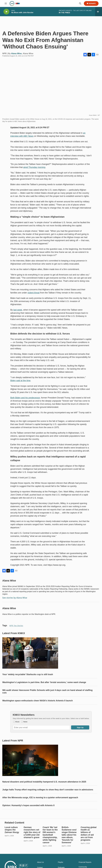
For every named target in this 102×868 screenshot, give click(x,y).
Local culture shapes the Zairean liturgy (12, 846)
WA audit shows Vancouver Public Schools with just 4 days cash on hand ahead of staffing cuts (47, 698)
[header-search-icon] (80, 3)
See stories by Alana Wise (15, 600)
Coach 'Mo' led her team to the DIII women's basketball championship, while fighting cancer (50, 851)
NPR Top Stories (16, 628)
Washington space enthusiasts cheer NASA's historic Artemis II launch (38, 708)
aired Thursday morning (34, 170)
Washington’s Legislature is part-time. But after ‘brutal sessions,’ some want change (44, 689)
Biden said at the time (20, 383)
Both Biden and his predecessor (25, 400)
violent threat (34, 295)
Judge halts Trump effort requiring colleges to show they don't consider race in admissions (48, 801)
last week (18, 312)
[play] (6, 12)
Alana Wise (16, 56)
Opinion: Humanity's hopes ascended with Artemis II (28, 817)
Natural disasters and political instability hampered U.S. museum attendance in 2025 (44, 793)
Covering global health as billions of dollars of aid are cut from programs (89, 850)
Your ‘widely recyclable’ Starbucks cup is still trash (28, 681)
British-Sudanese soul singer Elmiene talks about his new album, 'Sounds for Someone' (69, 851)
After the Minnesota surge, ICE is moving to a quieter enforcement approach (40, 809)
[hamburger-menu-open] (6, 3)
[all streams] (99, 12)
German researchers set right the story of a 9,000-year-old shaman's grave (32, 849)
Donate (92, 4)
